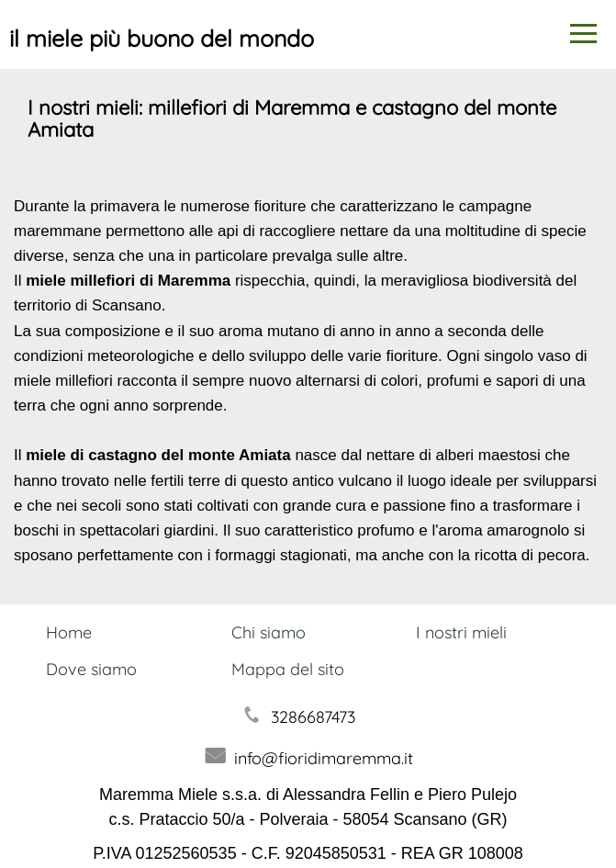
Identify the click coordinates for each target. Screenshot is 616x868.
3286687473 (313, 717)
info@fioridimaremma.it (324, 758)
